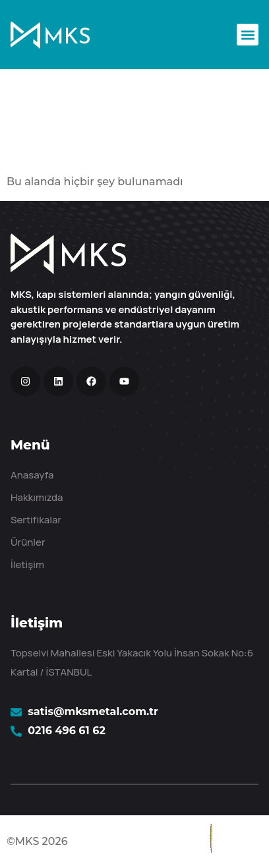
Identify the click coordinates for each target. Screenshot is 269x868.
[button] (248, 35)
